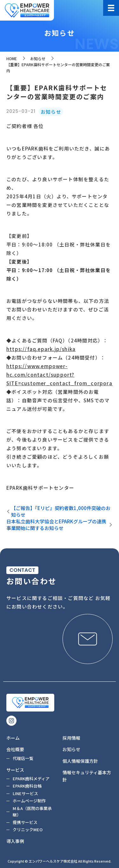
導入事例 (15, 841)
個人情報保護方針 (80, 761)
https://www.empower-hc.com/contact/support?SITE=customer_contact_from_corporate (62, 375)
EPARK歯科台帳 (27, 786)
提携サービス (25, 822)
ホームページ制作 (29, 801)
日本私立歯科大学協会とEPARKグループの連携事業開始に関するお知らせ (56, 525)
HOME (12, 58)
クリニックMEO (28, 830)
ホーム (13, 738)
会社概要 (15, 749)
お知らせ (38, 58)
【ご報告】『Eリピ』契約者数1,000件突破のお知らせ (61, 511)
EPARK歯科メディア (31, 779)
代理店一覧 (23, 758)
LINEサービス (25, 793)
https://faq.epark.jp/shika (41, 349)
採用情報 (71, 738)
